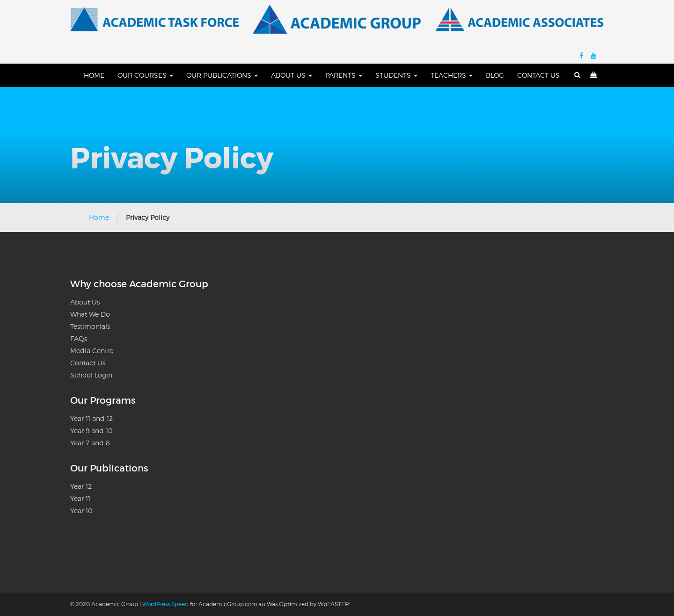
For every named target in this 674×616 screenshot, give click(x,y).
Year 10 (81, 511)
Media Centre (92, 351)
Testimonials (90, 326)
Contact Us (538, 75)
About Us (292, 75)
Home (94, 75)
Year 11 (80, 498)
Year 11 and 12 (92, 418)
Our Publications (222, 75)
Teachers (452, 75)
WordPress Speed (165, 604)
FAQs (79, 338)
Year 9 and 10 (92, 431)
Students (396, 75)
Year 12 (81, 486)
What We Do (90, 314)
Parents (344, 75)
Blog (495, 75)
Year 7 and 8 (90, 443)
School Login (91, 375)
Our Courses (145, 75)
